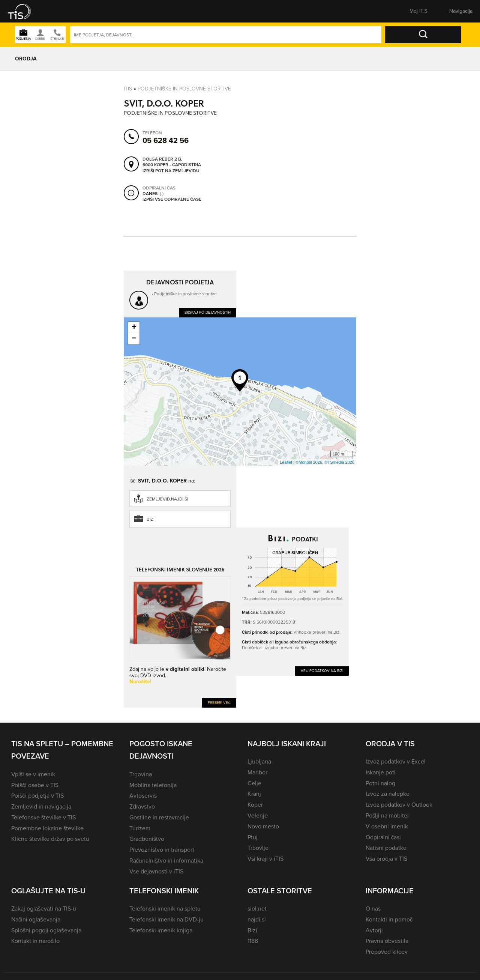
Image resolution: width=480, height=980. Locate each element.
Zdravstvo (142, 806)
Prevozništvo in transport (162, 850)
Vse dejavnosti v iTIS (156, 871)
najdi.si (257, 919)
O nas (373, 909)
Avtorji (374, 930)
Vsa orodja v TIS (386, 859)
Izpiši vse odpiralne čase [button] (172, 200)
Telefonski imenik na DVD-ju (166, 919)
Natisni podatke (386, 848)
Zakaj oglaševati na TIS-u (44, 909)
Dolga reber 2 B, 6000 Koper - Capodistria (172, 162)
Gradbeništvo (147, 839)
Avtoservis (143, 796)
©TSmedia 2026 (339, 462)
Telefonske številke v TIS (43, 817)
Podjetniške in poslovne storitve (184, 89)
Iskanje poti (381, 772)
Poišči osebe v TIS (35, 785)
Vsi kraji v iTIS (265, 859)
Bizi (151, 519)
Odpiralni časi (383, 837)
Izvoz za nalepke (388, 794)
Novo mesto (263, 826)
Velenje (258, 815)
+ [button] (134, 328)
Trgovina (141, 774)
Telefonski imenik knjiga (161, 930)
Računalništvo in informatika (166, 861)
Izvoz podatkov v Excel (396, 761)
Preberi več (219, 703)
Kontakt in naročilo (35, 941)
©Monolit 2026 (309, 462)
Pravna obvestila (387, 941)
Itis (128, 89)
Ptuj (253, 837)
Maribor (257, 772)
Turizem (140, 828)
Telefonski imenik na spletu (165, 909)
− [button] (134, 339)
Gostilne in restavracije (159, 817)
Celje (254, 783)
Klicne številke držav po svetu (50, 839)
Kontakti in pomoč (389, 919)
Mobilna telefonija (153, 785)
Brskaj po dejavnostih (208, 312)
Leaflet (286, 462)
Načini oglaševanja (36, 919)
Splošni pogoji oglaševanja (46, 930)
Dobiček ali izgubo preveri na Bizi (275, 648)
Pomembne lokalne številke (47, 828)
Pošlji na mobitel (387, 815)
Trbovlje (258, 848)
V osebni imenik (387, 826)
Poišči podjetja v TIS (37, 796)
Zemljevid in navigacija (41, 806)
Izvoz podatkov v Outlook (399, 805)
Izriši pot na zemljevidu (171, 171)
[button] (24, 11)
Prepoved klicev (387, 952)
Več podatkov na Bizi (322, 671)
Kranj (254, 794)
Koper (255, 805)
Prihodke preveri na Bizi (317, 632)
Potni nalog (380, 783)
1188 (253, 941)
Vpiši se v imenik (33, 774)
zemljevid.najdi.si (167, 499)
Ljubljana (259, 761)
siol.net (257, 909)
